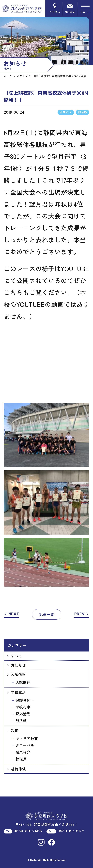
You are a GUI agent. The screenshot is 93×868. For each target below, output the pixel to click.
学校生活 (18, 692)
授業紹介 (23, 752)
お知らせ (18, 665)
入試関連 (23, 682)
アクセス (55, 9)
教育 (15, 731)
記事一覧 (47, 614)
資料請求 (70, 9)
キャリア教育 (27, 738)
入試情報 (18, 674)
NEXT (11, 614)
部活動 (21, 720)
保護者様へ (25, 700)
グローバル (25, 745)
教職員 (21, 759)
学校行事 (23, 707)
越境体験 (18, 769)
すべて (16, 656)
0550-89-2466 (28, 831)
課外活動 (23, 714)
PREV (82, 614)
